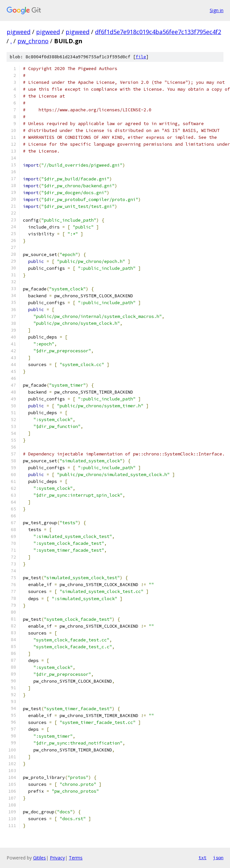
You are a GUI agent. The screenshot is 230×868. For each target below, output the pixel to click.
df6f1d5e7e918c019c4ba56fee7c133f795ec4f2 (158, 32)
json (218, 858)
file (141, 57)
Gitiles (39, 858)
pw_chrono (33, 41)
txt (202, 858)
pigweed (19, 32)
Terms (76, 858)
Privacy (57, 858)
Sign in (217, 10)
